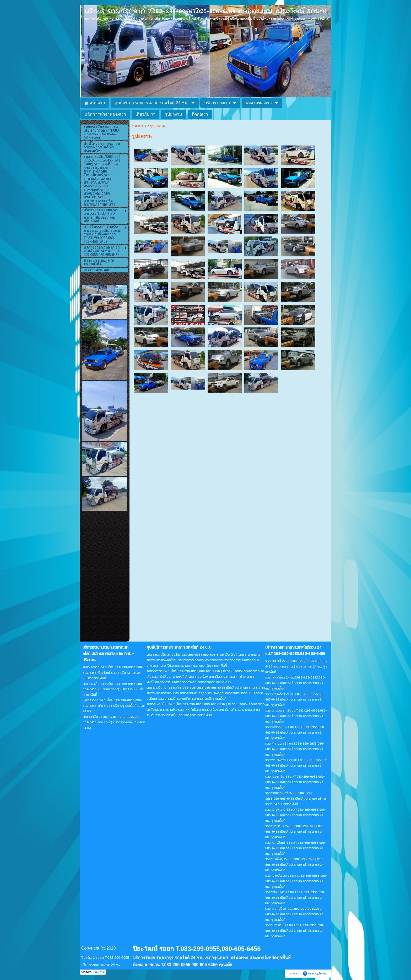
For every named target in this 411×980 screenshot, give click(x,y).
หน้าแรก (139, 126)
